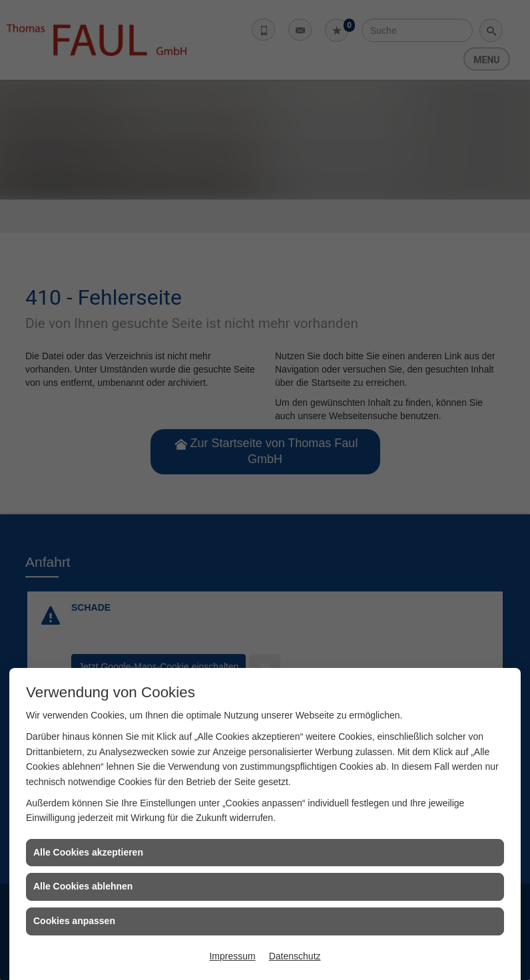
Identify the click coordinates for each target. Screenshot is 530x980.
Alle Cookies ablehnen (83, 886)
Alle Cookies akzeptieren (88, 852)
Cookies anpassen (74, 921)
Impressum (232, 956)
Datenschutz (295, 956)
